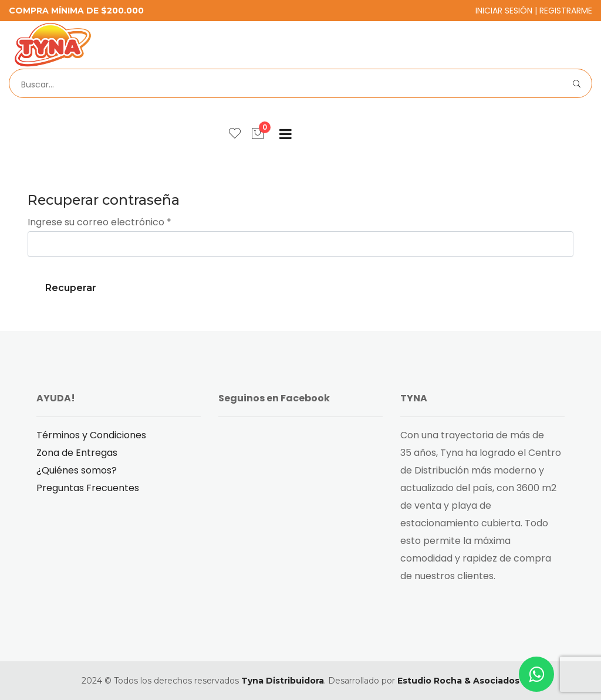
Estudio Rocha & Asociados (458, 681)
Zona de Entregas (77, 453)
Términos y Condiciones (91, 435)
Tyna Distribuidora (283, 681)
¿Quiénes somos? (77, 470)
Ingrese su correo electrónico (99, 222)
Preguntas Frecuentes (88, 488)
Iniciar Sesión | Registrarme (534, 11)
